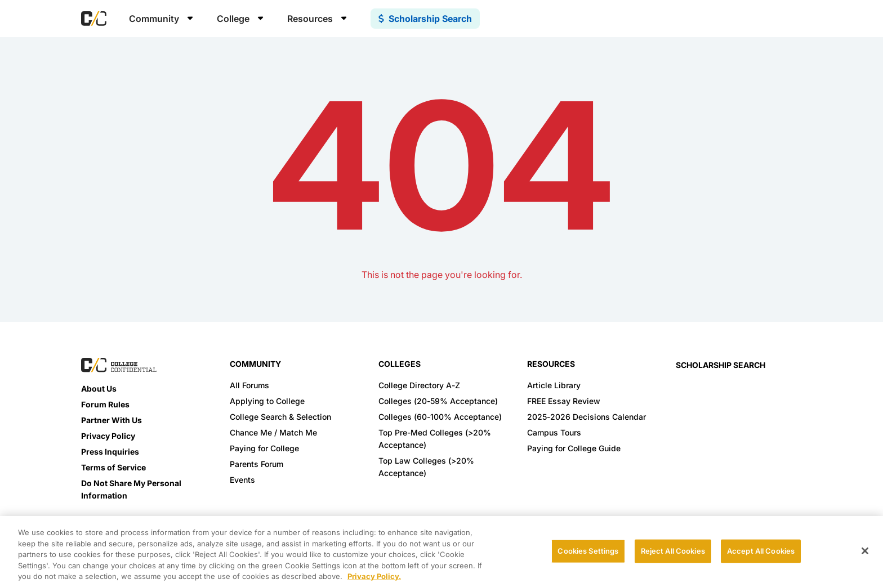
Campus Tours (554, 432)
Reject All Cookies (673, 551)
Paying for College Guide (574, 448)
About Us (99, 389)
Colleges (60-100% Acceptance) (440, 417)
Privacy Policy (108, 436)
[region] (441, 552)
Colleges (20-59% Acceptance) (438, 401)
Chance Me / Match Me (273, 432)
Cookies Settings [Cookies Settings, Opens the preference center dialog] (588, 551)
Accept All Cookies (761, 551)
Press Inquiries (110, 452)
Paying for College (264, 448)
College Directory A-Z (419, 385)
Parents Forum (257, 464)
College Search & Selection (280, 417)
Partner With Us (112, 420)
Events (242, 480)
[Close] (865, 551)
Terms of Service (113, 467)
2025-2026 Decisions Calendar (587, 417)
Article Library (554, 385)
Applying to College (267, 401)
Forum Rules (105, 404)
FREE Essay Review (564, 401)
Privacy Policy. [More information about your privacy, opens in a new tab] (374, 576)
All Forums (249, 385)
